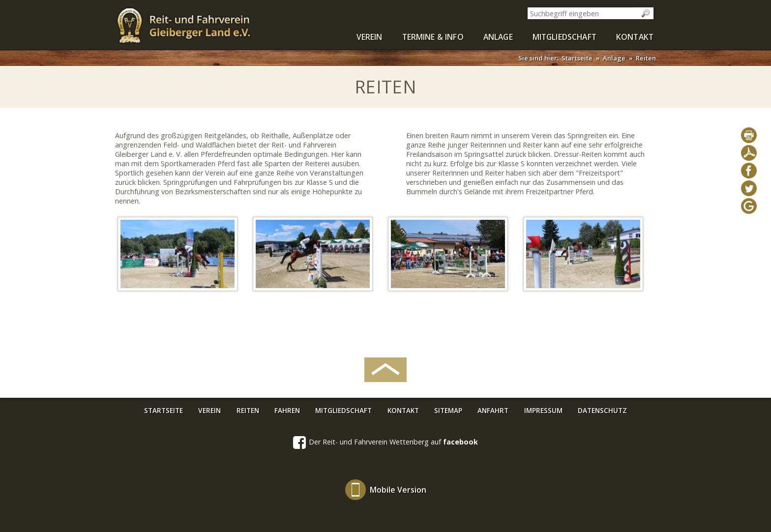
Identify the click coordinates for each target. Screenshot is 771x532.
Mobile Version (398, 490)
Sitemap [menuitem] (448, 410)
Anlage (614, 58)
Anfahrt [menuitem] (493, 410)
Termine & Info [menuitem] (433, 37)
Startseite (577, 58)
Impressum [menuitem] (543, 410)
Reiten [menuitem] (248, 410)
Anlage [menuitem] (498, 37)
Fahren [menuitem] (287, 410)
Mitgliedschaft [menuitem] (564, 37)
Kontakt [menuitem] (635, 37)
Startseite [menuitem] (163, 410)
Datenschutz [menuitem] (602, 410)
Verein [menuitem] (370, 37)
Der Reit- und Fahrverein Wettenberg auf (385, 443)
